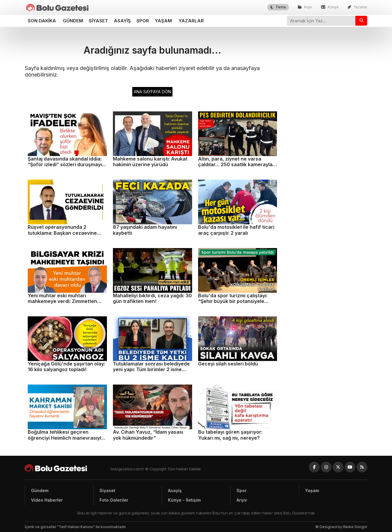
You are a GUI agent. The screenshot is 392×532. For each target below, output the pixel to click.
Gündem (73, 21)
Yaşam (163, 21)
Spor (143, 21)
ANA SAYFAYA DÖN (152, 92)
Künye (330, 7)
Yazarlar (357, 7)
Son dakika (42, 21)
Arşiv (305, 7)
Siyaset (98, 21)
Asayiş (122, 21)
